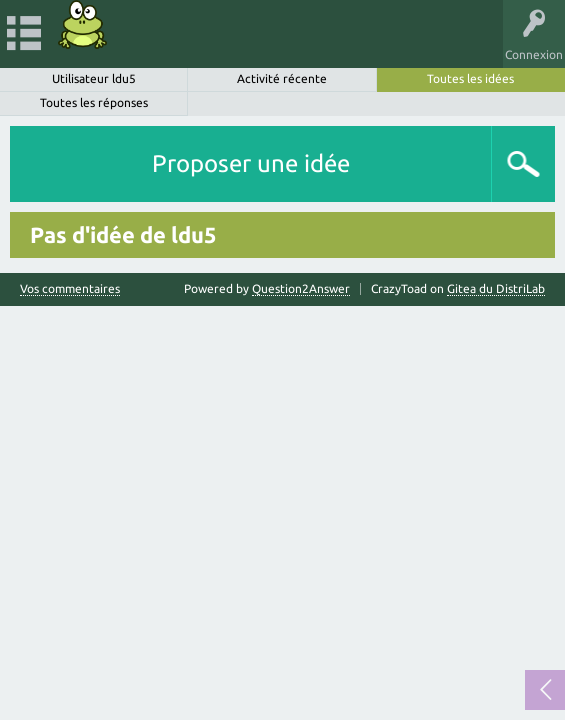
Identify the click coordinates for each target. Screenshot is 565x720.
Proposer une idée (251, 163)
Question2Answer (301, 288)
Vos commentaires (70, 289)
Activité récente (282, 78)
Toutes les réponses (94, 102)
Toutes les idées (470, 78)
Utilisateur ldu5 (94, 78)
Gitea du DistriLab (496, 288)
